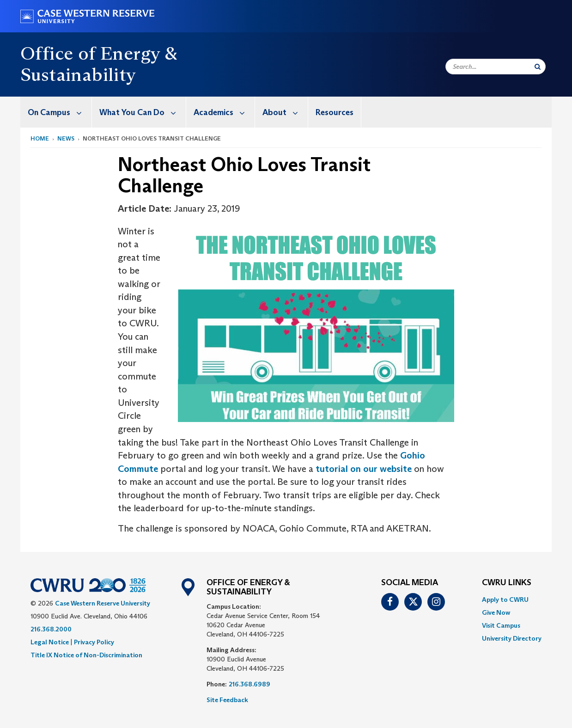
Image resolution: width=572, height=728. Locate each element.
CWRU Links (507, 583)
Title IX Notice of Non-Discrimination (86, 655)
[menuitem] (56, 112)
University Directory (512, 638)
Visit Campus (501, 625)
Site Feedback (227, 700)
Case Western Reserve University (103, 603)
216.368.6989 (249, 684)
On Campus (60, 112)
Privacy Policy (94, 642)
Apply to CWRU (505, 600)
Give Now (496, 612)
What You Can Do (143, 112)
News (66, 138)
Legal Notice (50, 642)
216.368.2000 (51, 629)
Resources (335, 112)
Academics (224, 112)
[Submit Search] (538, 67)
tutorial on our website (364, 469)
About (285, 112)
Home (40, 138)
